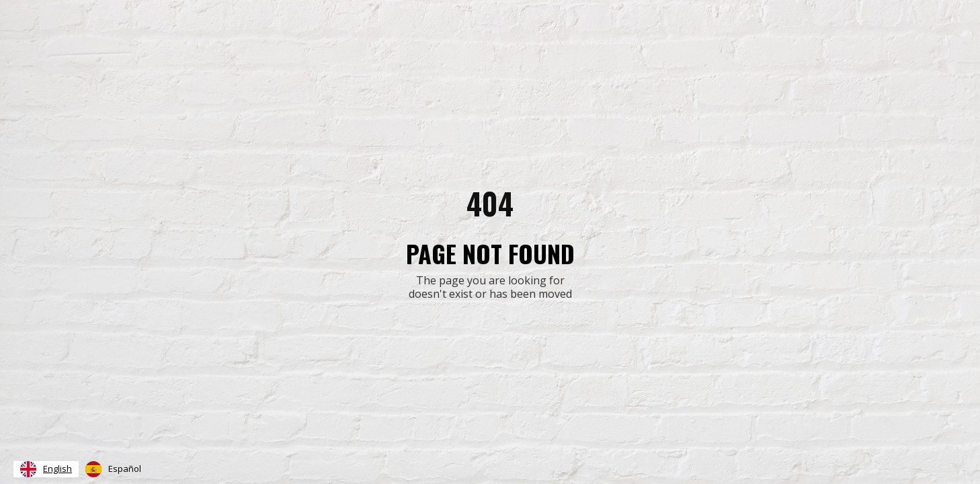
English (46, 469)
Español (113, 469)
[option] (113, 469)
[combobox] (46, 469)
